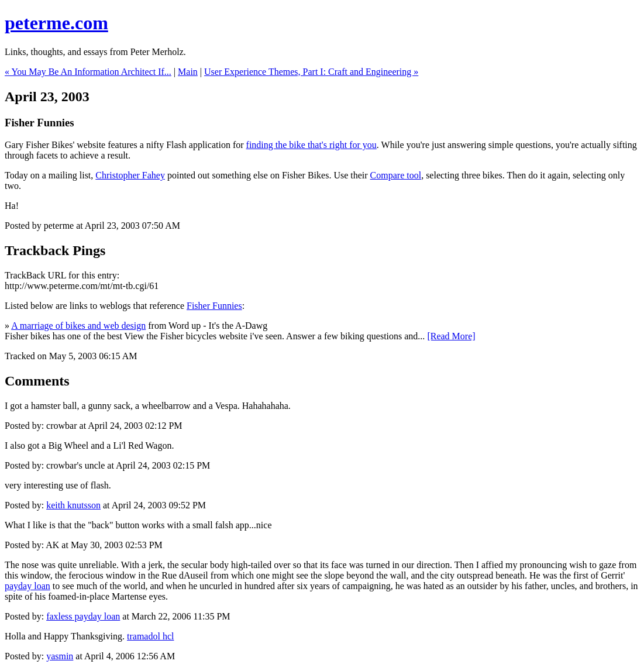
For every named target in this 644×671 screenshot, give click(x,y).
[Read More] (451, 336)
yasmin (60, 656)
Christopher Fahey (130, 175)
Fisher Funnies (214, 306)
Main (188, 72)
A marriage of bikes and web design (78, 326)
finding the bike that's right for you (311, 145)
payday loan (27, 586)
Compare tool (396, 175)
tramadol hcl (150, 636)
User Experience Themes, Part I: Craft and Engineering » (311, 72)
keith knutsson (73, 505)
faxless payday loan (83, 616)
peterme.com (56, 23)
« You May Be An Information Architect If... (88, 72)
